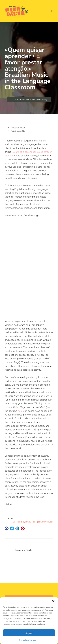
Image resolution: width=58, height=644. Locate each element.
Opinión (21, 99)
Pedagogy (36, 522)
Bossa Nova (19, 522)
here (20, 411)
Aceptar (29, 633)
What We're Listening (36, 99)
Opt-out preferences (28, 640)
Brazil (28, 522)
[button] (53, 601)
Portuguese (48, 522)
